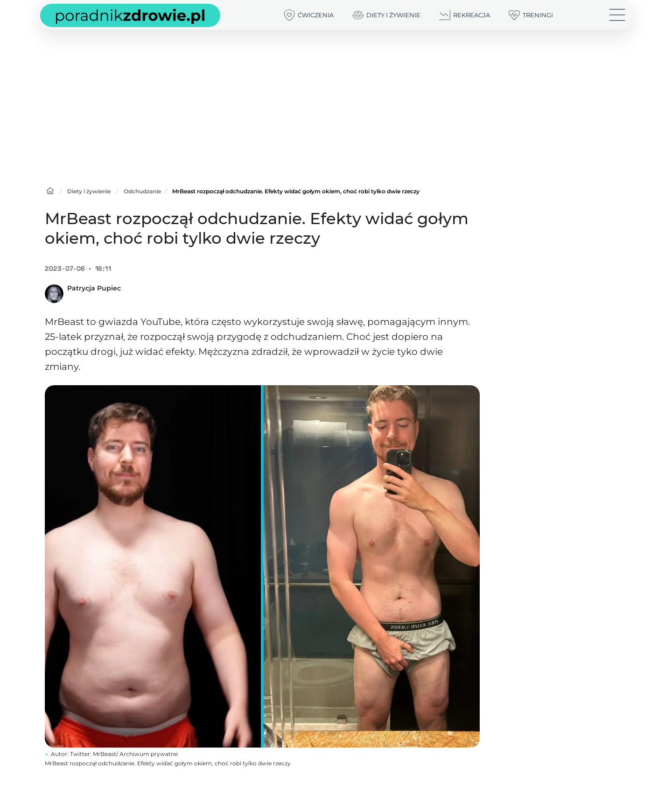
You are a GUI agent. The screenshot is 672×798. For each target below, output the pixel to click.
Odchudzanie (142, 191)
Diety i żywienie (89, 191)
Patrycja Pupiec (94, 288)
